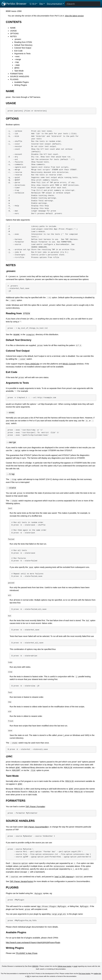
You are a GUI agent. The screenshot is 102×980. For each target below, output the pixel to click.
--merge (18, 59)
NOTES (13, 36)
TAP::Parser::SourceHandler (36, 827)
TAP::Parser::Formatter (35, 807)
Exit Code (18, 51)
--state (17, 65)
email (75, 967)
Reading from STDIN (23, 42)
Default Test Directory (23, 45)
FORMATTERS (17, 74)
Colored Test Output (23, 48)
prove (8, 11)
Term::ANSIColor (32, 364)
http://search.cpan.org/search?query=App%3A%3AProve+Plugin (33, 943)
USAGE (13, 31)
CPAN (19, 11)
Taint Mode (19, 71)
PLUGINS (14, 79)
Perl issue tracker (84, 974)
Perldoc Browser (14, 4)
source (14, 11)
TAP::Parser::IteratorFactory (22, 882)
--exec (17, 56)
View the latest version (74, 16)
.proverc (18, 39)
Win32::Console (69, 364)
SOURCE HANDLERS (20, 76)
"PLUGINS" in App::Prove (26, 954)
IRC (28, 977)
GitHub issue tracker (64, 967)
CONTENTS (14, 22)
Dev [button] (41, 4)
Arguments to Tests (22, 54)
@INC (17, 68)
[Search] (83, 4)
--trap (17, 62)
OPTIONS (14, 34)
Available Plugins (21, 82)
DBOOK (35, 967)
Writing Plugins (21, 85)
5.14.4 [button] (33, 4)
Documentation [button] (55, 4)
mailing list (97, 974)
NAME (13, 28)
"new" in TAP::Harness (64, 877)
